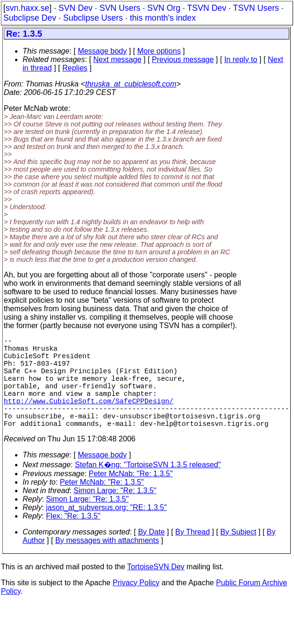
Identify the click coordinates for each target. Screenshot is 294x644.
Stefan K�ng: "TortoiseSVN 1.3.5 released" (148, 487)
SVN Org (164, 8)
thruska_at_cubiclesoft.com (131, 84)
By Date (151, 554)
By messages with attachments (107, 563)
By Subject (238, 554)
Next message (117, 59)
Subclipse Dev (30, 18)
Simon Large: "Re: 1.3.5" (115, 513)
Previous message (183, 59)
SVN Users (120, 8)
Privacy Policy (136, 605)
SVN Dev (75, 8)
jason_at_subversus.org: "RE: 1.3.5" (107, 530)
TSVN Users (256, 8)
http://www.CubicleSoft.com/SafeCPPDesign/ (89, 417)
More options (159, 51)
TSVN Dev (207, 8)
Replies (75, 68)
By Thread (193, 554)
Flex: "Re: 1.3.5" (73, 538)
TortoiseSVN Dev (156, 589)
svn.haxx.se (28, 8)
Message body (102, 51)
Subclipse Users (93, 18)
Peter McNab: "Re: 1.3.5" (131, 496)
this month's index (163, 18)
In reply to (241, 59)
